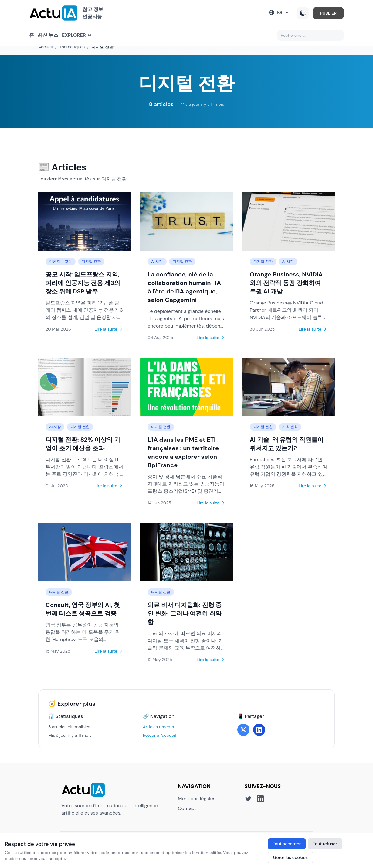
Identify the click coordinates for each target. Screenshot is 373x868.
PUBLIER (328, 13)
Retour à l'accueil (159, 735)
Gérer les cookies (290, 857)
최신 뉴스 (48, 35)
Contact (187, 808)
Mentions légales (197, 799)
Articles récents (159, 727)
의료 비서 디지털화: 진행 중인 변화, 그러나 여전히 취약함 (185, 613)
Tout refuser (325, 844)
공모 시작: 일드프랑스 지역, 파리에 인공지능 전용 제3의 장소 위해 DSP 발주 (83, 283)
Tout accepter (287, 844)
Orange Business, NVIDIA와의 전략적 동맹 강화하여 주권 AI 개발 (286, 283)
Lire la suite (109, 329)
